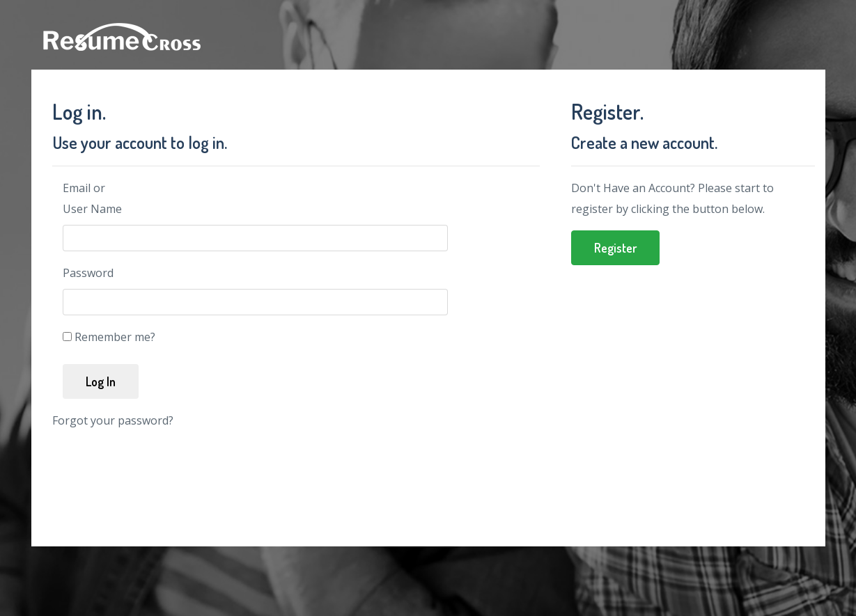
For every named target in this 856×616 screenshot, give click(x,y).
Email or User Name (92, 198)
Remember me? (115, 337)
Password (88, 273)
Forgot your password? (113, 420)
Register (615, 248)
